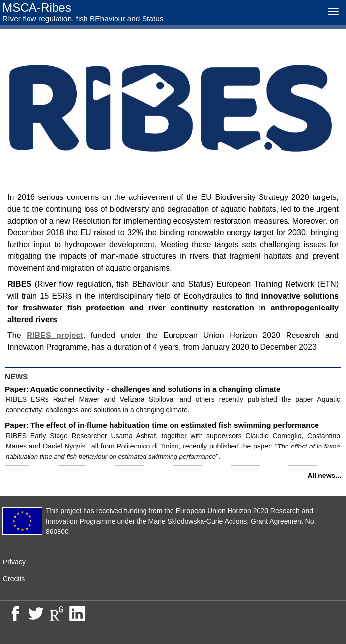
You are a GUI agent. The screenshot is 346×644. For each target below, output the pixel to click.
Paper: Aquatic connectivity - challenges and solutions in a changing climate (143, 389)
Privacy (14, 562)
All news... (324, 476)
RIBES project (55, 335)
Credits (14, 579)
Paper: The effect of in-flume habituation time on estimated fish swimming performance (162, 425)
